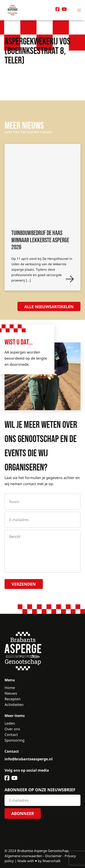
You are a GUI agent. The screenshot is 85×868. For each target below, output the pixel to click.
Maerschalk (52, 861)
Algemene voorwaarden (23, 856)
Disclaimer (53, 856)
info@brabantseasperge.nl (29, 759)
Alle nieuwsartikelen (49, 307)
